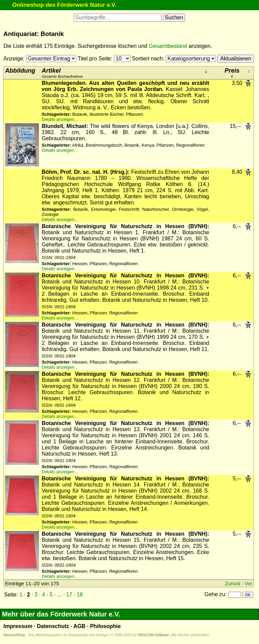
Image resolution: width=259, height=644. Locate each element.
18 (80, 595)
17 (69, 595)
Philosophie (106, 626)
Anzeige (13, 59)
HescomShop (14, 635)
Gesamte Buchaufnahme (62, 73)
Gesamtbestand (168, 46)
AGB (80, 626)
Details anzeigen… (60, 119)
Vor (248, 583)
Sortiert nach (147, 59)
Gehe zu (215, 594)
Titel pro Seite (94, 59)
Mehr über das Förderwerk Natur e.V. (61, 614)
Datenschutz (53, 626)
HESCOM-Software (153, 635)
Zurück (233, 583)
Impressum (18, 626)
